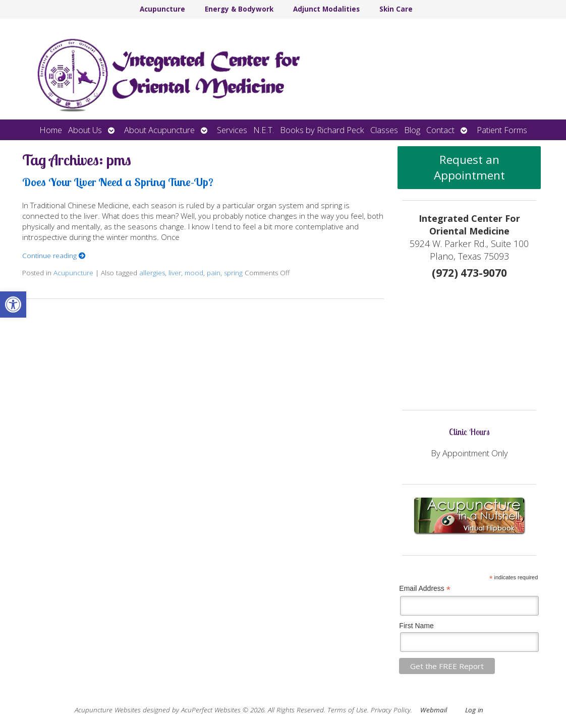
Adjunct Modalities (326, 9)
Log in (474, 710)
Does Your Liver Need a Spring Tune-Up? (118, 182)
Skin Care (396, 9)
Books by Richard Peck (322, 130)
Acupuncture (162, 9)
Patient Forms (502, 130)
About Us (85, 130)
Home (51, 130)
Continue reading (54, 256)
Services (232, 130)
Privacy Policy (391, 710)
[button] (13, 305)
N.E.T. (264, 130)
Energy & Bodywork (239, 9)
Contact (440, 130)
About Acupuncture (159, 130)
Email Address (425, 589)
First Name (416, 626)
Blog (412, 130)
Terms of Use (347, 710)
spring (233, 273)
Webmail (434, 710)
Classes (384, 130)
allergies (152, 273)
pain (214, 273)
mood (194, 273)
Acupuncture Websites (108, 710)
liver (175, 273)
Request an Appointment (469, 167)
